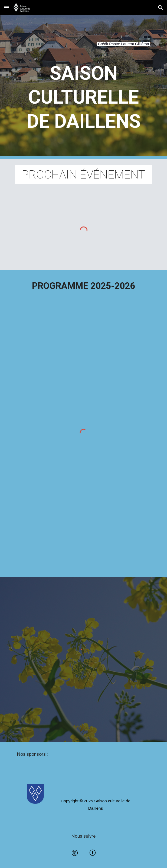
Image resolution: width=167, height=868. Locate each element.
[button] (6, 7)
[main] (83, 47)
